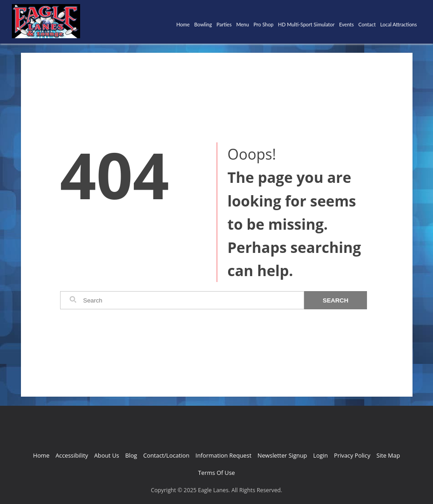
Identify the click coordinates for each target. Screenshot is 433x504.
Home (183, 24)
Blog (131, 455)
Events (346, 24)
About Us (107, 455)
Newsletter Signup (283, 455)
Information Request (223, 455)
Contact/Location (166, 455)
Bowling (203, 24)
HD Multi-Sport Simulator (306, 24)
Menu (243, 24)
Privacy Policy (352, 455)
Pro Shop (264, 24)
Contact (367, 24)
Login (321, 455)
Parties (224, 24)
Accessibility (72, 455)
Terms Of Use (216, 473)
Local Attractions (398, 24)
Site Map (388, 455)
